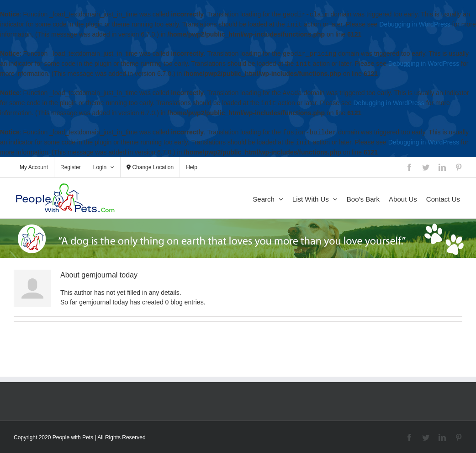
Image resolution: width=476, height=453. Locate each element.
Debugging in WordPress (415, 25)
